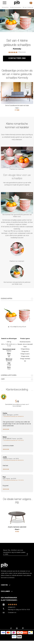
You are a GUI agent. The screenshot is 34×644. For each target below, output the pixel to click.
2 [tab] (18, 29)
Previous (1, 21)
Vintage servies (25, 356)
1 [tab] (16, 29)
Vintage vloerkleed (25, 359)
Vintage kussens (25, 354)
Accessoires (5, 8)
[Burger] (5, 3)
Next (33, 21)
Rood (25, 347)
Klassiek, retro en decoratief (25, 344)
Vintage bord (25, 352)
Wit (25, 361)
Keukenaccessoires (25, 342)
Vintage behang (25, 349)
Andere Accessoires (16, 8)
